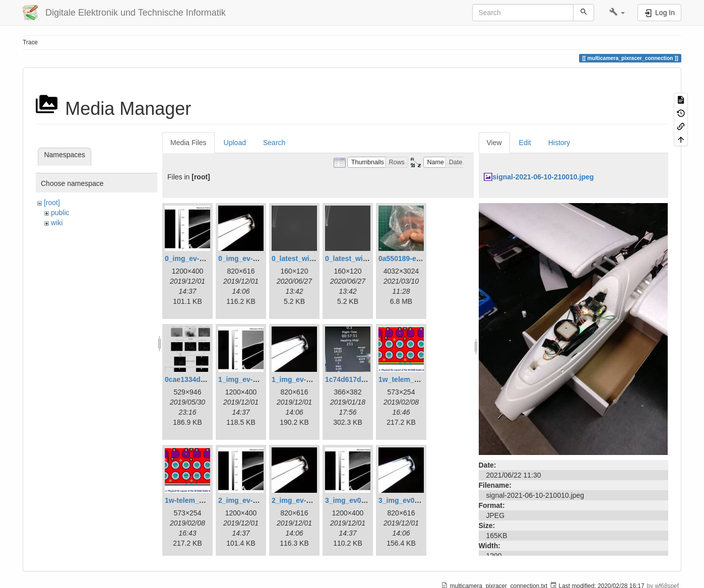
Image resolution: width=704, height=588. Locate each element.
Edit (525, 143)
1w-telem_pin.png (195, 500)
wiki (57, 223)
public (60, 213)
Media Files (188, 143)
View (494, 143)
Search (274, 143)
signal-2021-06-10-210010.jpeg (543, 177)
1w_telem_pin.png (409, 379)
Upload (235, 143)
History (559, 143)
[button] (617, 13)
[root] (52, 203)
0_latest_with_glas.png (310, 258)
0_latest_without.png (360, 258)
